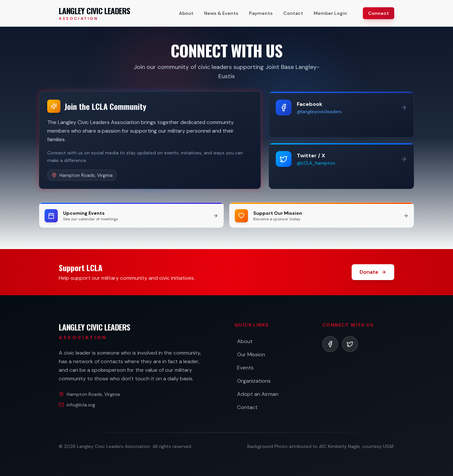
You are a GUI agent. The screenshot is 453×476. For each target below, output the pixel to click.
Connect (379, 13)
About (186, 13)
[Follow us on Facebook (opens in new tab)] (341, 114)
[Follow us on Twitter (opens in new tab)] (341, 166)
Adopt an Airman (258, 394)
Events (245, 368)
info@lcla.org (81, 405)
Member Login (330, 13)
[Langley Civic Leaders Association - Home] (94, 13)
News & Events (221, 13)
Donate (373, 272)
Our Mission (251, 354)
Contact (293, 13)
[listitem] (330, 344)
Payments (261, 13)
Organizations (254, 381)
